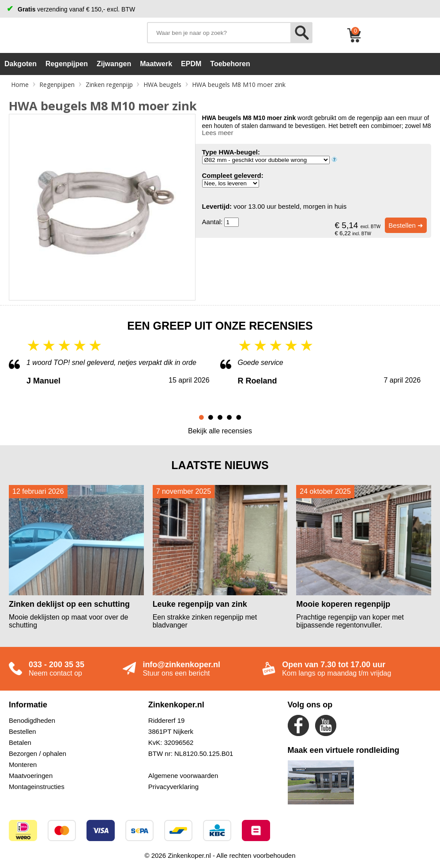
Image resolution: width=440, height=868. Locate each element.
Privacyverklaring (173, 787)
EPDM (191, 64)
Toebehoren (230, 64)
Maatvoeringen (31, 776)
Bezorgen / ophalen (38, 753)
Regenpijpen (67, 64)
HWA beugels (162, 85)
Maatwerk (156, 64)
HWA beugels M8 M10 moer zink (239, 85)
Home (20, 85)
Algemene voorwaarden (183, 776)
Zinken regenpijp (109, 85)
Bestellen (23, 731)
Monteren (23, 765)
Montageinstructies (37, 787)
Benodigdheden (32, 720)
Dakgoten (21, 64)
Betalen (20, 742)
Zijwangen (114, 64)
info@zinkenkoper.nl (181, 665)
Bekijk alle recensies (220, 431)
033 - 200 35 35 (56, 665)
